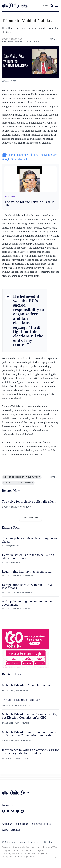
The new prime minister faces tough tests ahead (30, 540)
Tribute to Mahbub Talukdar (21, 700)
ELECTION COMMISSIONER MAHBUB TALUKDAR (22, 477)
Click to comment (30, 517)
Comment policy (42, 824)
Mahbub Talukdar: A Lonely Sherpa (26, 685)
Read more (9, 197)
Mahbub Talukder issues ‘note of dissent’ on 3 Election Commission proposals (29, 734)
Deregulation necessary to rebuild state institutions (28, 586)
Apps (5, 830)
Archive (16, 830)
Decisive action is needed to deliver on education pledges (28, 556)
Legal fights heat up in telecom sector (27, 571)
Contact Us (23, 824)
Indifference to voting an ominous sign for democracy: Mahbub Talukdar (30, 752)
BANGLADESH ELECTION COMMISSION (18, 483)
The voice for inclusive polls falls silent (29, 204)
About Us (7, 824)
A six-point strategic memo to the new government (28, 603)
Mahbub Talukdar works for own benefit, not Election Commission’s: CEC (29, 716)
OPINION (36, 42)
